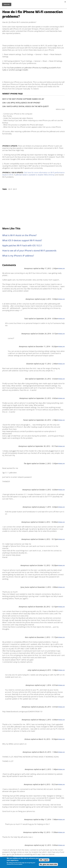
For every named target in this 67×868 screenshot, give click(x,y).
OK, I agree (44, 860)
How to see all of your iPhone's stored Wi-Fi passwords (29, 251)
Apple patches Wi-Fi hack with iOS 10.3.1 (22, 246)
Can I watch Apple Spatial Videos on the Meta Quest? (26, 106)
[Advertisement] (33, 209)
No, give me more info (48, 864)
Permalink (61, 269)
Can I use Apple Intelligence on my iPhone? (21, 103)
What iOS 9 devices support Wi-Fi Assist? (22, 240)
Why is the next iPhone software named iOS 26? (23, 99)
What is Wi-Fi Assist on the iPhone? (19, 235)
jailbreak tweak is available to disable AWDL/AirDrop (35, 175)
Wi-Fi (10, 189)
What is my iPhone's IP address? (18, 256)
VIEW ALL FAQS (60, 109)
